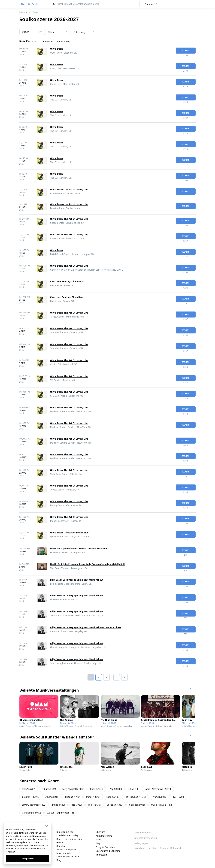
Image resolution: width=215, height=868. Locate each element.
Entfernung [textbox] (80, 32)
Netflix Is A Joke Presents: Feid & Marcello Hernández (79, 549)
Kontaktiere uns (104, 836)
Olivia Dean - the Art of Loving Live (69, 189)
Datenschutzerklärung (145, 838)
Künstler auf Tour (65, 832)
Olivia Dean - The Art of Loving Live (69, 533)
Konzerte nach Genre (29, 12)
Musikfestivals (64, 853)
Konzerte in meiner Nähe (69, 839)
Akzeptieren (27, 859)
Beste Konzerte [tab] (28, 41)
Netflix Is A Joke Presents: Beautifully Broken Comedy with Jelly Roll (87, 564)
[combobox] (151, 4)
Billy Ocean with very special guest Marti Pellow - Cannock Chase (86, 627)
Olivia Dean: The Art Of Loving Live (69, 219)
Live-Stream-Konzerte (68, 857)
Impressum (102, 855)
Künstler (61, 846)
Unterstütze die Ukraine (108, 851)
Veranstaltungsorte (66, 849)
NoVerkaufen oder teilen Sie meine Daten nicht (158, 848)
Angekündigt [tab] (64, 41)
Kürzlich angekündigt (67, 835)
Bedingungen (141, 843)
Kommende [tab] (46, 41)
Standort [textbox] (150, 4)
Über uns (100, 832)
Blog (59, 860)
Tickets (186, 50)
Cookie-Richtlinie (142, 833)
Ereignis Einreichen (106, 847)
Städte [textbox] (51, 32)
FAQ (98, 843)
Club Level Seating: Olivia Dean (67, 281)
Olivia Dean (57, 49)
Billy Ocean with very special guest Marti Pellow (77, 580)
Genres (60, 842)
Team (99, 839)
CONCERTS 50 (28, 4)
